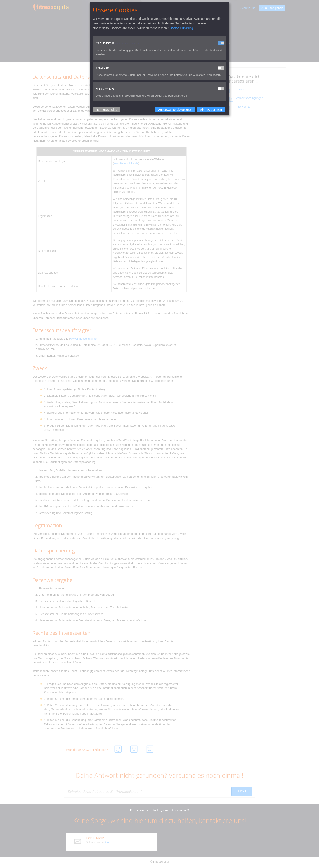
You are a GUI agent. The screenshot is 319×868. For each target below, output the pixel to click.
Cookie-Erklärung (181, 28)
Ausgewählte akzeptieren (175, 110)
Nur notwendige (106, 110)
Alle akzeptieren (211, 110)
